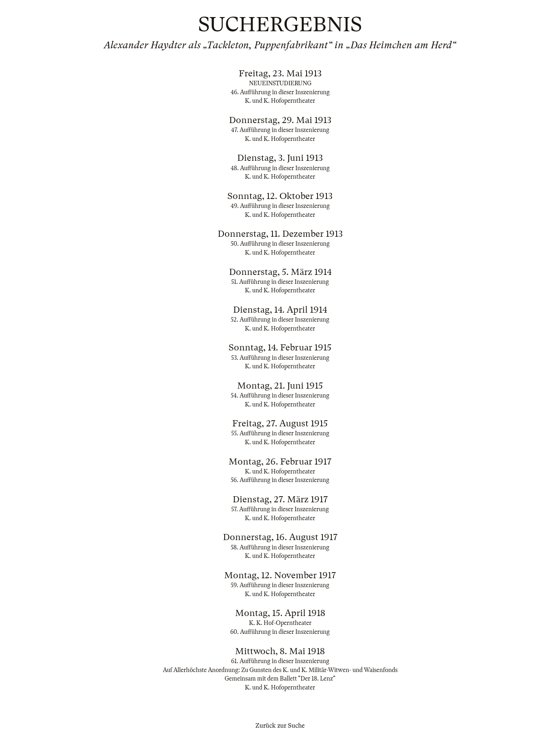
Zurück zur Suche (280, 726)
